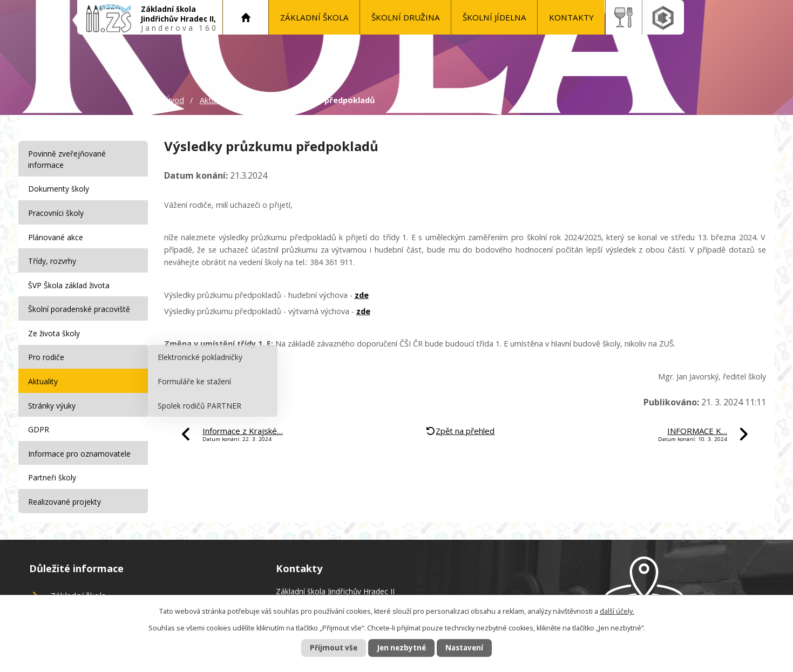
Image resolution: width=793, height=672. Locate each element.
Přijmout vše (326, 647)
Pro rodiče (47, 349)
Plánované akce (57, 234)
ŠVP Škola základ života (70, 280)
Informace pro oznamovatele (80, 442)
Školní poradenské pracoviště (80, 303)
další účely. (617, 611)
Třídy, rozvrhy (53, 257)
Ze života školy (55, 326)
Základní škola (314, 17)
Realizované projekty (66, 488)
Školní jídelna (494, 17)
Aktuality (215, 100)
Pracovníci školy (57, 211)
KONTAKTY (571, 17)
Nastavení (471, 647)
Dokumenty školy (60, 188)
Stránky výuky (53, 395)
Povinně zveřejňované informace (68, 159)
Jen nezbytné (401, 647)
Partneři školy (53, 464)
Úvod (246, 17)
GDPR (40, 419)
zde (362, 295)
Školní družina (406, 17)
